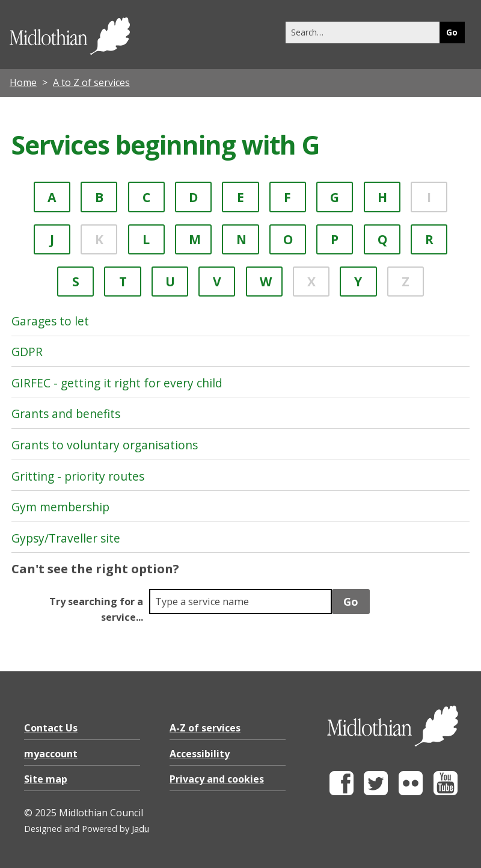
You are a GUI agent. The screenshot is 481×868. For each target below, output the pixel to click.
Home (23, 82)
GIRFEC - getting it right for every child (117, 383)
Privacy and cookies (217, 779)
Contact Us (51, 728)
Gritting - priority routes (78, 476)
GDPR (27, 352)
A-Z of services (205, 728)
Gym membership (60, 507)
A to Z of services (91, 82)
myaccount (51, 754)
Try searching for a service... (96, 609)
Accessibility (200, 754)
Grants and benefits (66, 414)
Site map (46, 779)
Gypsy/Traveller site (66, 538)
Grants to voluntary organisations (105, 445)
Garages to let (50, 321)
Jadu (140, 829)
